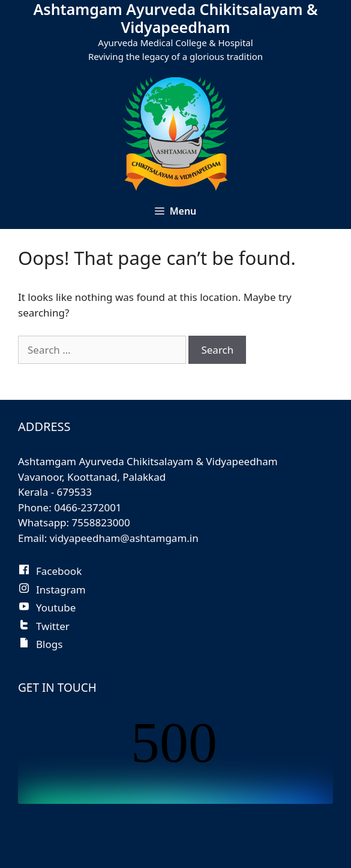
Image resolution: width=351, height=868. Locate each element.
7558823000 (101, 522)
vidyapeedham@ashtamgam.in (124, 538)
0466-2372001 (88, 507)
